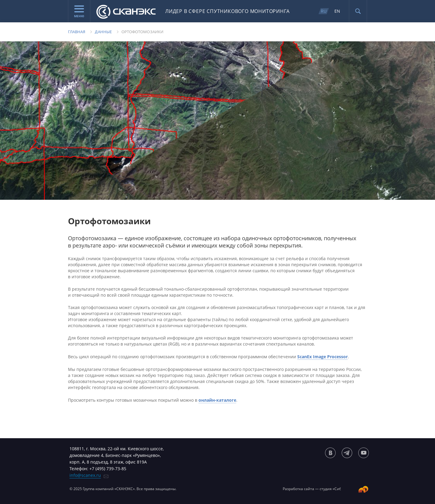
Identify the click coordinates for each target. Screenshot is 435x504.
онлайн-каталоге (217, 400)
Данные (103, 32)
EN (337, 11)
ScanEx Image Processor (322, 357)
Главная (77, 32)
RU (324, 11)
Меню (79, 12)
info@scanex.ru (85, 475)
